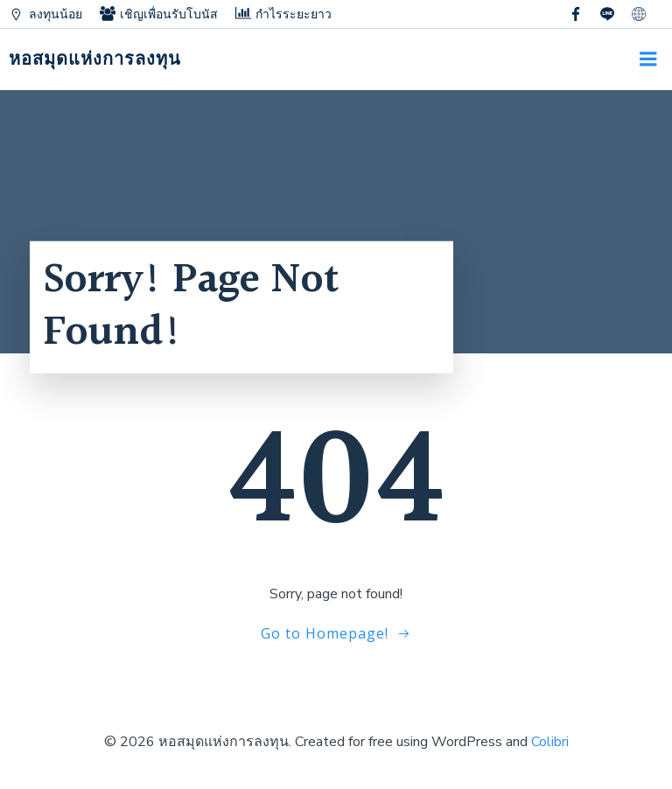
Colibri (550, 742)
